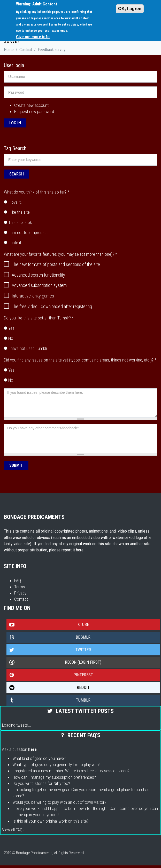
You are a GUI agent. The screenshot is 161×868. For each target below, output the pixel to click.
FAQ (18, 581)
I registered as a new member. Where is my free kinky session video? (71, 771)
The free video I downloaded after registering (48, 307)
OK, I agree (130, 9)
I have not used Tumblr (28, 348)
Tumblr (49, 700)
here (80, 550)
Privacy (20, 593)
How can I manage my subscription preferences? (54, 777)
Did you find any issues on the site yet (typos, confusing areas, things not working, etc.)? (80, 360)
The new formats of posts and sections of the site (52, 264)
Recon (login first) (54, 662)
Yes (11, 328)
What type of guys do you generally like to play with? (56, 765)
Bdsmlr (49, 637)
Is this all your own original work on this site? (51, 821)
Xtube (48, 625)
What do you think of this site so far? (37, 192)
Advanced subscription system (35, 285)
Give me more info (33, 37)
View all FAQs (13, 830)
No (11, 338)
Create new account (31, 105)
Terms (20, 587)
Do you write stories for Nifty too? (41, 783)
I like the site (19, 212)
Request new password (34, 111)
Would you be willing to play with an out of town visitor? (59, 802)
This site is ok (20, 222)
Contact (26, 50)
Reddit (48, 688)
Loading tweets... (17, 725)
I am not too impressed (28, 232)
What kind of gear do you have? (39, 758)
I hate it (15, 243)
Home (9, 50)
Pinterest (50, 675)
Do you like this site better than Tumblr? (39, 318)
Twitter (49, 650)
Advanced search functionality (34, 275)
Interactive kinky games (29, 296)
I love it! (15, 202)
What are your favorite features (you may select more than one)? (60, 254)
